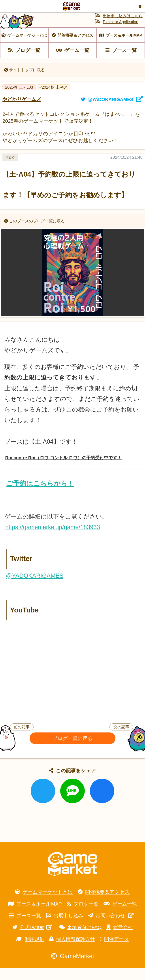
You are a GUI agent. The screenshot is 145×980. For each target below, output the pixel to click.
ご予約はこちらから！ (40, 496)
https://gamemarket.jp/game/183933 (53, 540)
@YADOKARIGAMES (35, 588)
